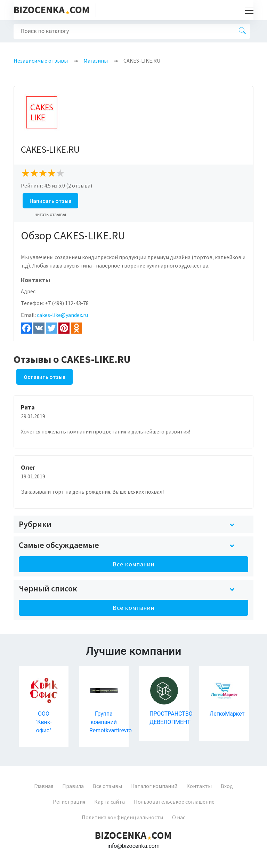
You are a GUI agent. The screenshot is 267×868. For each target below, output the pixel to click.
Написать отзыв (50, 201)
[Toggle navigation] (247, 10)
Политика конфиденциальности (122, 817)
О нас (179, 817)
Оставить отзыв (44, 377)
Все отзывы (107, 786)
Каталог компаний (154, 786)
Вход (227, 786)
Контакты (199, 786)
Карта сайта (110, 802)
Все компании (134, 564)
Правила (73, 786)
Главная (44, 786)
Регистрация (69, 802)
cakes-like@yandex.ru (62, 315)
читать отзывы (51, 214)
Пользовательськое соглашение (174, 802)
